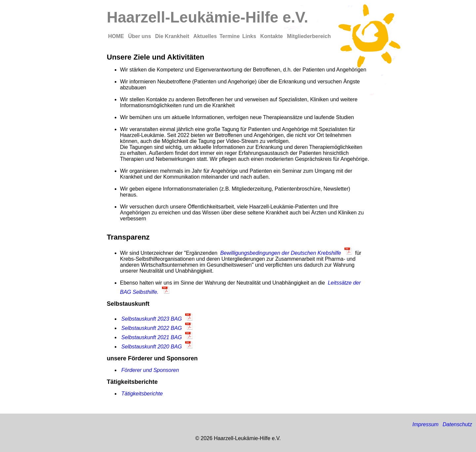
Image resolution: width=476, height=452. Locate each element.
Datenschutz (457, 424)
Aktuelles (205, 36)
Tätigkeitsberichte (142, 394)
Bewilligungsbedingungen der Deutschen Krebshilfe (281, 253)
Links (250, 36)
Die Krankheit (173, 36)
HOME (117, 36)
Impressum (425, 424)
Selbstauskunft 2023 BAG (152, 319)
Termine (230, 36)
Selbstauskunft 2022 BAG (152, 328)
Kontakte (272, 36)
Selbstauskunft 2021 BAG (152, 337)
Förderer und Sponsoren (150, 370)
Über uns (140, 36)
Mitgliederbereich (309, 36)
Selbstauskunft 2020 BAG (152, 347)
